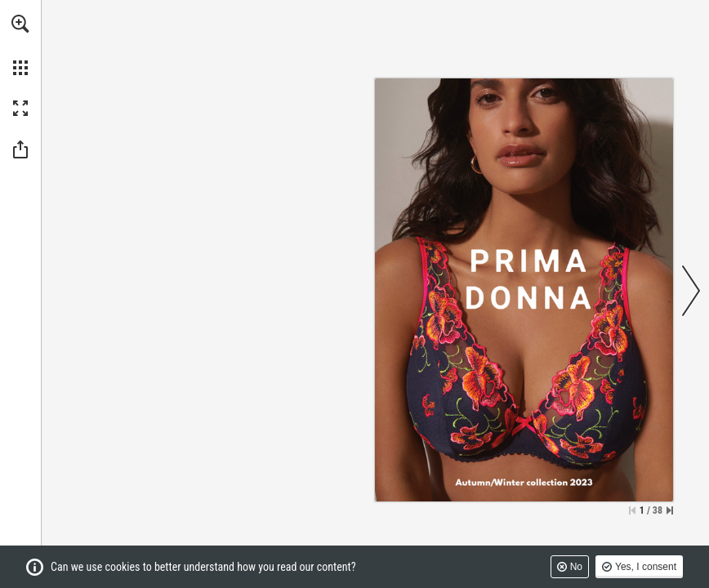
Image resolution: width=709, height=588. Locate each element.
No (576, 567)
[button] (20, 24)
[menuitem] (20, 45)
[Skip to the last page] (670, 510)
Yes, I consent (646, 567)
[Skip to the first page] (632, 510)
